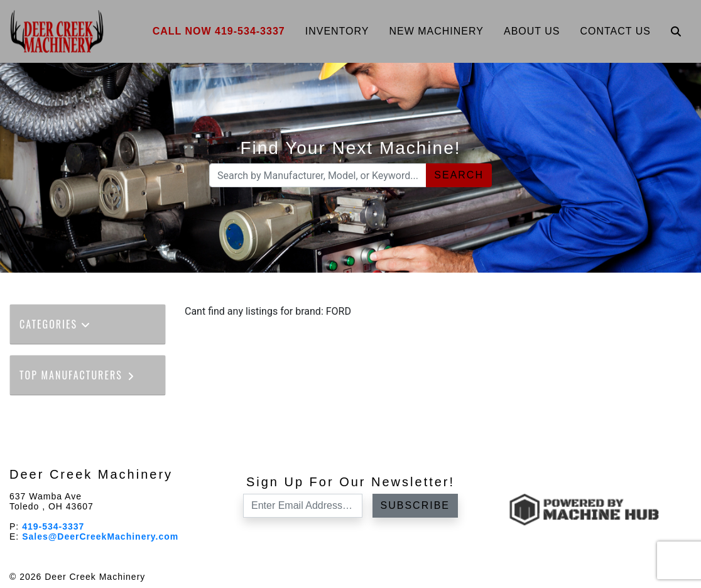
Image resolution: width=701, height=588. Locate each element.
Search (459, 175)
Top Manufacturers (78, 375)
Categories (55, 324)
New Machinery (436, 31)
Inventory (337, 31)
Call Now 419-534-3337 (219, 31)
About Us (532, 31)
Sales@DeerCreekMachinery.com (100, 536)
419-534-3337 (53, 526)
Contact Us (615, 31)
